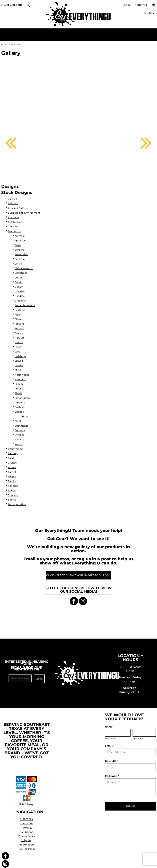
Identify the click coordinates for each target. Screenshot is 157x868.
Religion (13, 486)
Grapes (19, 333)
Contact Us (27, 823)
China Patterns (24, 268)
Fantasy (13, 453)
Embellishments (25, 305)
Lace (17, 352)
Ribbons (20, 403)
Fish (17, 315)
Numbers (20, 379)
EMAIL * (110, 746)
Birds (18, 245)
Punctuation (22, 398)
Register (141, 5)
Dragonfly (20, 301)
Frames (19, 328)
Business (14, 217)
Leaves (19, 361)
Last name (138, 739)
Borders (19, 250)
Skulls (19, 421)
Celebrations (16, 222)
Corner (19, 277)
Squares (20, 430)
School (12, 490)
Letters (19, 365)
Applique (20, 241)
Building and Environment (24, 213)
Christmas (21, 273)
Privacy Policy (27, 836)
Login (126, 5)
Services (13, 495)
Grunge (12, 463)
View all (13, 199)
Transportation (17, 504)
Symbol (19, 435)
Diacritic (20, 291)
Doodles (20, 296)
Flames (19, 319)
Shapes (19, 412)
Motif (18, 370)
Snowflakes (22, 426)
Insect (19, 347)
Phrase (19, 389)
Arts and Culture (18, 208)
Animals (13, 203)
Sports (12, 500)
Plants (19, 393)
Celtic (18, 264)
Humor (12, 467)
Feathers (20, 310)
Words (19, 444)
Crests (19, 282)
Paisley (19, 384)
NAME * (110, 727)
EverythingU (15, 449)
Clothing (13, 226)
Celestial (20, 259)
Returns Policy (26, 849)
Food (11, 458)
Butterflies (21, 254)
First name (111, 739)
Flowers (19, 324)
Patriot (12, 472)
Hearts (19, 342)
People (12, 476)
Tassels (19, 439)
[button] (28, 5)
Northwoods (22, 375)
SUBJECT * (111, 761)
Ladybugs (20, 356)
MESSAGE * (112, 776)
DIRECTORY (26, 819)
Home (5, 44)
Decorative (15, 231)
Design (19, 287)
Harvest (19, 338)
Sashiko (20, 407)
